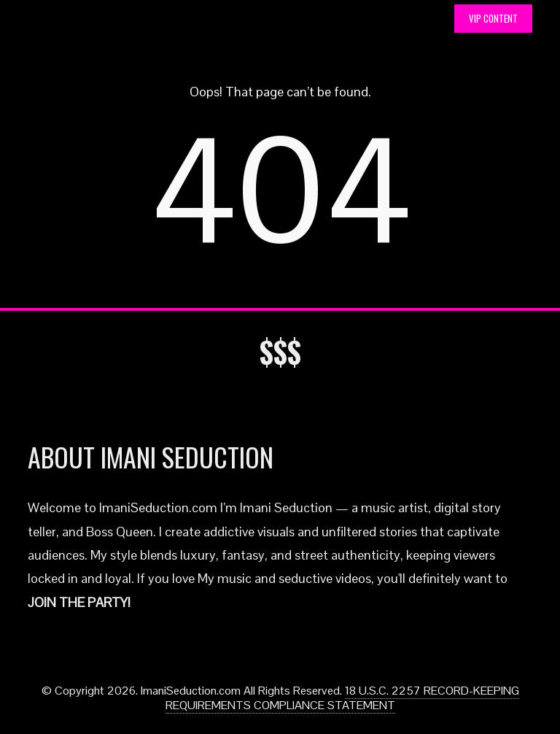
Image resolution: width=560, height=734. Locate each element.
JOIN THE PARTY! (79, 602)
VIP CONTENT (493, 18)
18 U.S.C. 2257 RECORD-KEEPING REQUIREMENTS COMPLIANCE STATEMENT (342, 698)
